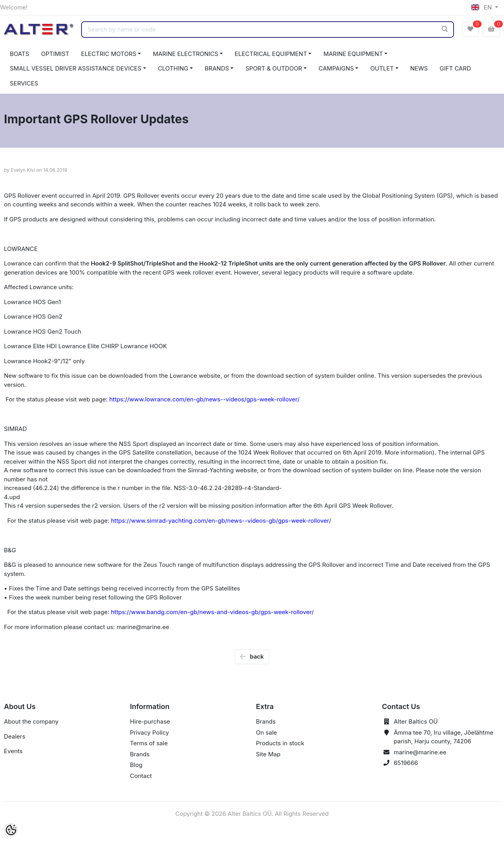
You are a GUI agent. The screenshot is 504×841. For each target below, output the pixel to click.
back (252, 656)
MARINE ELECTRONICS (185, 54)
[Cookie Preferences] (11, 830)
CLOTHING (173, 68)
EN (482, 7)
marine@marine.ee (420, 752)
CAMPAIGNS (336, 68)
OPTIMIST (55, 54)
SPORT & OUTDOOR (274, 68)
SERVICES (24, 83)
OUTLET (382, 68)
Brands (140, 754)
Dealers (15, 736)
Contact (141, 776)
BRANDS (217, 68)
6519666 (406, 763)
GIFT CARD (455, 68)
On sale (266, 732)
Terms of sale (149, 743)
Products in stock (280, 743)
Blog (136, 765)
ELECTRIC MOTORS (109, 54)
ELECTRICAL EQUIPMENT (271, 54)
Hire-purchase (150, 721)
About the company (31, 721)
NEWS (419, 68)
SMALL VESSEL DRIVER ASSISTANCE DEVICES (76, 68)
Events (13, 751)
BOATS (19, 54)
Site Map (268, 754)
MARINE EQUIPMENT (353, 54)
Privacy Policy (149, 732)
